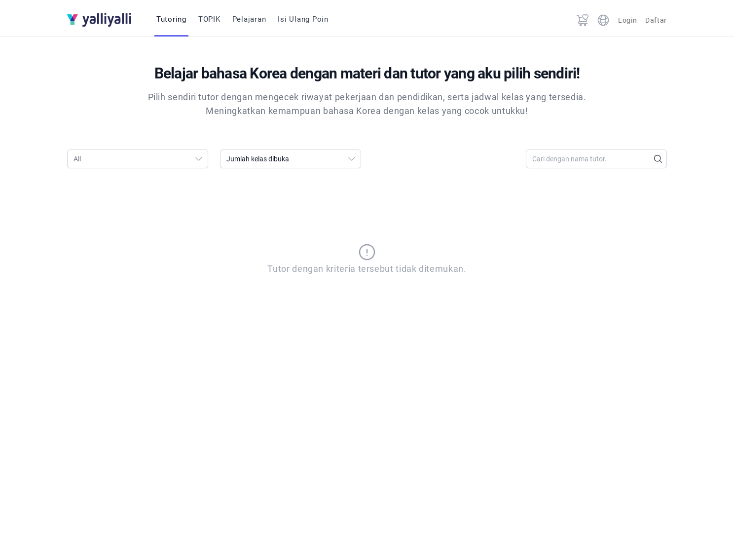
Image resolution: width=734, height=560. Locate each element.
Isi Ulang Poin (303, 19)
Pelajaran (249, 19)
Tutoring (171, 19)
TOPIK (209, 19)
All (141, 159)
